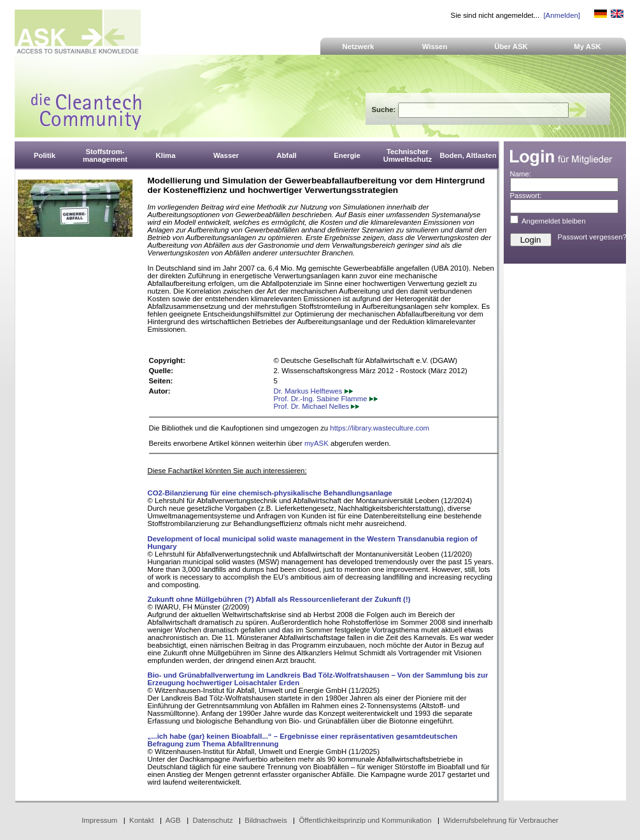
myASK (316, 443)
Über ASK (511, 46)
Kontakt (142, 820)
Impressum (99, 820)
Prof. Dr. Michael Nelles (317, 406)
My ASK (587, 46)
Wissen (435, 46)
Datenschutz (212, 820)
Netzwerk (359, 46)
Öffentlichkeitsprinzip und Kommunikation (365, 820)
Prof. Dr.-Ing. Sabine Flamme (326, 399)
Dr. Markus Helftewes (313, 391)
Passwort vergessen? (593, 237)
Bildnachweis (266, 820)
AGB (173, 820)
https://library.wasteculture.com (380, 428)
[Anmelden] (561, 15)
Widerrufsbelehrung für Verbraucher (501, 820)
